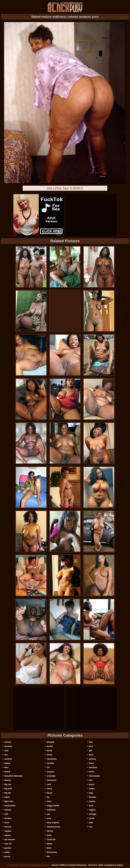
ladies (92, 789)
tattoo (50, 844)
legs (91, 793)
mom (7, 823)
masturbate (10, 806)
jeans (92, 784)
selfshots (51, 810)
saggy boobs (53, 806)
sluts (49, 835)
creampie (51, 776)
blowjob (51, 742)
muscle (8, 827)
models (8, 818)
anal (6, 751)
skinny (50, 831)
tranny (92, 801)
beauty (8, 780)
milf (6, 814)
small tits (51, 840)
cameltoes (52, 759)
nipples (8, 831)
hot (91, 780)
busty (49, 755)
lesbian (93, 797)
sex (48, 814)
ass (6, 755)
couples (51, 772)
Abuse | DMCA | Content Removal (69, 865)
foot (91, 746)
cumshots (52, 780)
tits (48, 856)
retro (49, 801)
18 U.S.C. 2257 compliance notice (106, 865)
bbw (6, 767)
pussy (7, 856)
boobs (50, 746)
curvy (49, 789)
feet (91, 742)
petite (7, 852)
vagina (92, 810)
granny (92, 759)
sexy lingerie (53, 823)
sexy (49, 818)
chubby (50, 763)
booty (50, 751)
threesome (52, 852)
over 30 (8, 844)
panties (8, 848)
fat (48, 797)
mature (8, 810)
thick (49, 848)
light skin (9, 801)
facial (49, 793)
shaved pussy (53, 827)
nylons (8, 835)
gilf (91, 751)
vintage (93, 814)
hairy (91, 763)
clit (48, 767)
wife (91, 823)
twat (91, 806)
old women (10, 840)
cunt (49, 784)
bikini (7, 797)
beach (7, 772)
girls (91, 755)
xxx (91, 827)
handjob (93, 767)
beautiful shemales (14, 776)
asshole (8, 759)
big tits (8, 793)
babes (7, 763)
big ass (8, 784)
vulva (92, 818)
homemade (94, 776)
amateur (8, 746)
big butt (8, 789)
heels (92, 772)
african (8, 742)
